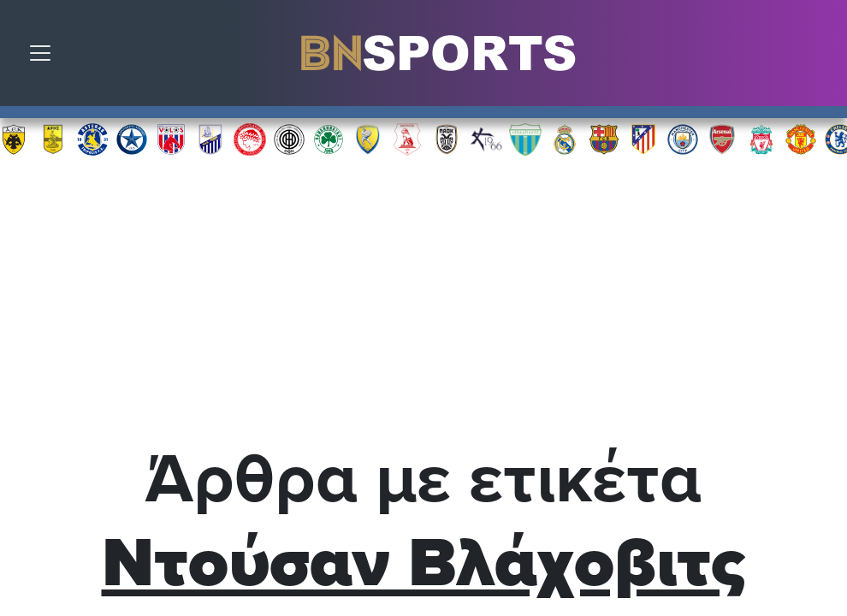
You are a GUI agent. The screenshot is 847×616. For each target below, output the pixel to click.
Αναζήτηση (821, 57)
